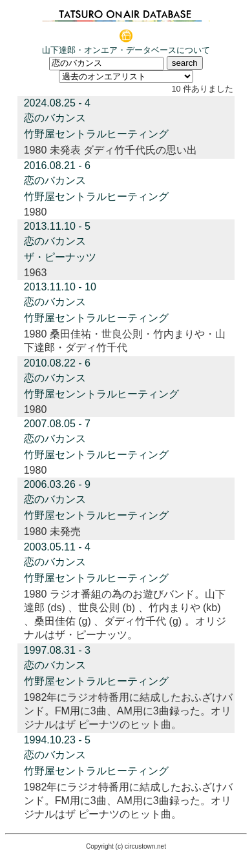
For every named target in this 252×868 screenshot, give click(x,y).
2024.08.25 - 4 (57, 103)
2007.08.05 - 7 (57, 424)
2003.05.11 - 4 (57, 547)
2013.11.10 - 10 (60, 287)
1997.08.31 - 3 (57, 650)
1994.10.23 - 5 (57, 740)
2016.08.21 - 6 (57, 166)
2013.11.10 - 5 (57, 226)
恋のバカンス (55, 118)
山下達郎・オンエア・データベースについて (126, 50)
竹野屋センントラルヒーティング (101, 394)
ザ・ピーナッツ (60, 257)
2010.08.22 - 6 (57, 363)
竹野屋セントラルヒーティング (96, 134)
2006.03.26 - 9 (57, 484)
